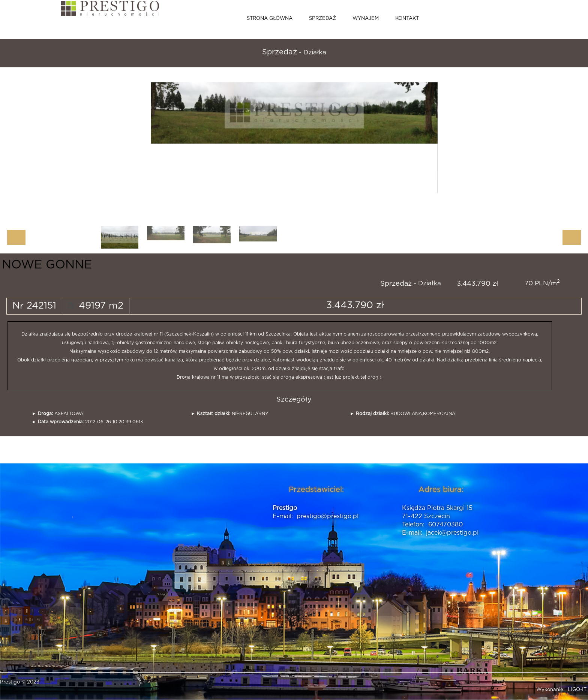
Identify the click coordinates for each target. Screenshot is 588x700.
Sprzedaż (322, 19)
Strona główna (270, 19)
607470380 (445, 525)
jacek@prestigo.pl (452, 533)
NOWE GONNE (47, 265)
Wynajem (366, 19)
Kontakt (407, 19)
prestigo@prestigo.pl (328, 516)
